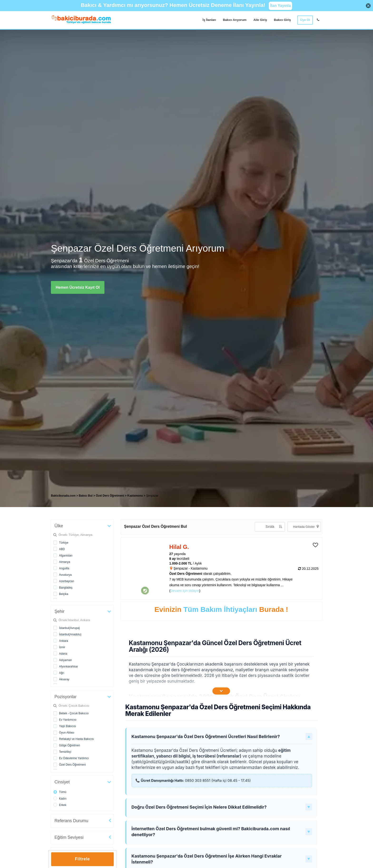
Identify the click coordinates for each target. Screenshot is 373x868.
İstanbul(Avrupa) (69, 628)
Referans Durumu (71, 821)
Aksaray (64, 679)
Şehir (59, 611)
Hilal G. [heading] (179, 547)
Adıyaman (65, 660)
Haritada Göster (306, 526)
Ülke (59, 526)
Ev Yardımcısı (68, 720)
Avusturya (65, 575)
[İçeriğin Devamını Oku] (221, 691)
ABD (62, 549)
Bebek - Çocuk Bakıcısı (74, 713)
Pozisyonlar (66, 697)
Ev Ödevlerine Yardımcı (74, 758)
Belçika (64, 594)
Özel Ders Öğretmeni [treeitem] (110, 496)
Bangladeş (66, 588)
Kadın (63, 799)
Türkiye (64, 543)
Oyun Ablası (67, 733)
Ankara (64, 641)
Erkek (63, 805)
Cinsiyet (62, 782)
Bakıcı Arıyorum (235, 20)
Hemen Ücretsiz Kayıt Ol (78, 287)
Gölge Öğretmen (70, 745)
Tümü (63, 792)
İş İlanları (209, 20)
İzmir (62, 647)
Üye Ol (305, 20)
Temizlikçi (65, 752)
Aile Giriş (260, 20)
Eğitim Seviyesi (69, 837)
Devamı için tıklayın (185, 591)
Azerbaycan (66, 581)
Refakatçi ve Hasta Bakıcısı (76, 739)
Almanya (65, 562)
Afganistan (66, 556)
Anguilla (64, 568)
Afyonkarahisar (69, 667)
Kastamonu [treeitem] (135, 496)
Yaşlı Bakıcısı (68, 726)
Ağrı (62, 673)
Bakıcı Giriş (282, 20)
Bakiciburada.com (63, 496)
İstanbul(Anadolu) (70, 634)
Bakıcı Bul (86, 496)
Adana (63, 654)
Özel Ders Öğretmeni (72, 765)
